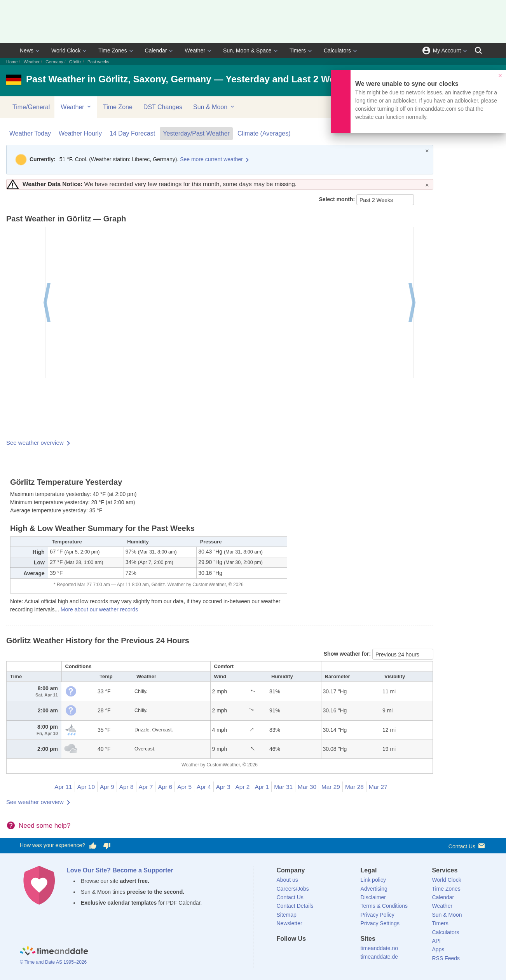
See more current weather (211, 159)
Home (12, 62)
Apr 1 (262, 787)
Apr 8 (126, 787)
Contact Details (295, 906)
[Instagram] (322, 953)
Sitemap (287, 915)
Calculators (337, 50)
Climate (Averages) (264, 133)
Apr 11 (63, 787)
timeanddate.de (379, 957)
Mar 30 (307, 787)
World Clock (66, 50)
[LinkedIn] (309, 953)
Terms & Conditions (384, 906)
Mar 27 (378, 787)
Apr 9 (107, 787)
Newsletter (290, 923)
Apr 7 (146, 787)
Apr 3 (223, 787)
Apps (438, 949)
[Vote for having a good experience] (93, 846)
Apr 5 (184, 787)
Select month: (338, 199)
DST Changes (163, 107)
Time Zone (118, 107)
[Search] (478, 50)
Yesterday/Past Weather (196, 133)
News (27, 50)
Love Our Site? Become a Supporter (120, 870)
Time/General (31, 107)
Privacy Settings (380, 923)
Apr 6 (165, 787)
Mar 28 (354, 787)
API (436, 941)
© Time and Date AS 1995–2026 (53, 962)
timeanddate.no (379, 948)
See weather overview (35, 443)
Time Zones (113, 50)
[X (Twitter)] (295, 953)
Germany (54, 62)
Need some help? (44, 826)
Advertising (374, 889)
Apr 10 (86, 787)
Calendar (156, 50)
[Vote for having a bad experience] (107, 846)
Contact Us (467, 846)
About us (287, 880)
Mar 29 (331, 787)
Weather (195, 50)
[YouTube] (335, 953)
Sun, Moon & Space (247, 50)
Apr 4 (204, 787)
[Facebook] (283, 953)
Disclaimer (373, 897)
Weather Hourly (80, 133)
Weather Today (30, 133)
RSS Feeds (446, 958)
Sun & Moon (214, 107)
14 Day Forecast (132, 133)
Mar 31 (283, 787)
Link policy (373, 880)
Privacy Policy (378, 915)
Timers (298, 50)
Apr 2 (243, 787)
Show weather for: (348, 654)
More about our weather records (99, 609)
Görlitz (75, 62)
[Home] (54, 952)
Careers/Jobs (293, 889)
